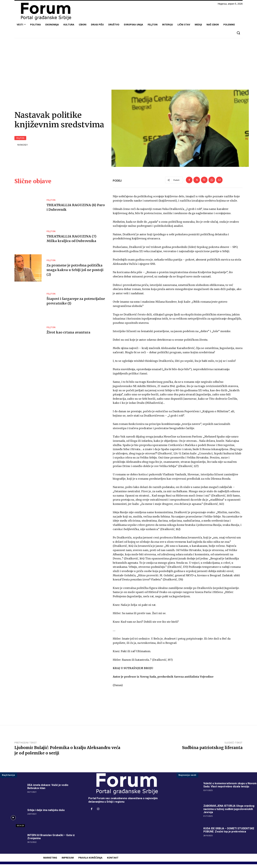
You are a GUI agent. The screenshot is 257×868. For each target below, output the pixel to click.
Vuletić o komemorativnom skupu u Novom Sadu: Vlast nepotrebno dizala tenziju (230, 789)
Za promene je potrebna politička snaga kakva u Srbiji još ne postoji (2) (75, 274)
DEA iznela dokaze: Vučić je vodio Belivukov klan (48, 790)
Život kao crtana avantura (68, 336)
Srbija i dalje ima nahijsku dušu (46, 814)
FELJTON (20, 140)
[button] (238, 33)
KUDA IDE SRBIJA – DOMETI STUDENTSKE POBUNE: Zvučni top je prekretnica (229, 834)
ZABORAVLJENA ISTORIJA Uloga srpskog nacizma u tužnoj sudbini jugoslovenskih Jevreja (229, 813)
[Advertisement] (128, 65)
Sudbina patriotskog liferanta (212, 751)
